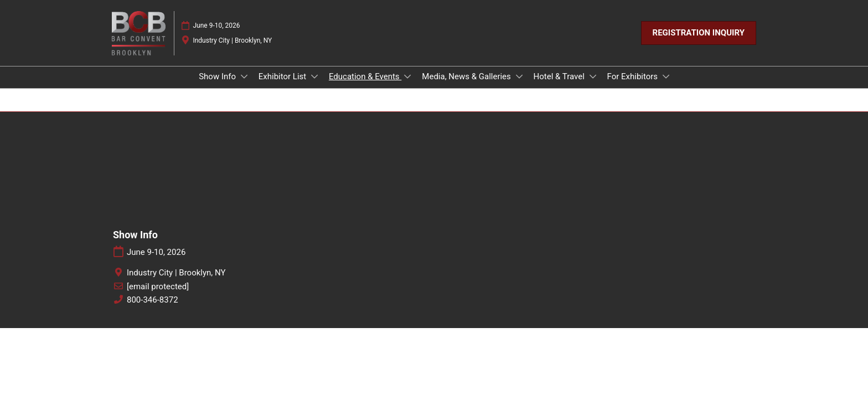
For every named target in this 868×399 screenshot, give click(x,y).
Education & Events (365, 76)
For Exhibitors (634, 76)
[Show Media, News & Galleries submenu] (519, 76)
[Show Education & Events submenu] (407, 76)
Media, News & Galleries (467, 76)
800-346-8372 (153, 300)
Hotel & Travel (560, 76)
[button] (699, 33)
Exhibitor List (283, 76)
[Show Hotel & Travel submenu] (593, 76)
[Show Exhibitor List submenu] (314, 76)
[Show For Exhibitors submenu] (666, 76)
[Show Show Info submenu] (244, 76)
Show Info (218, 76)
